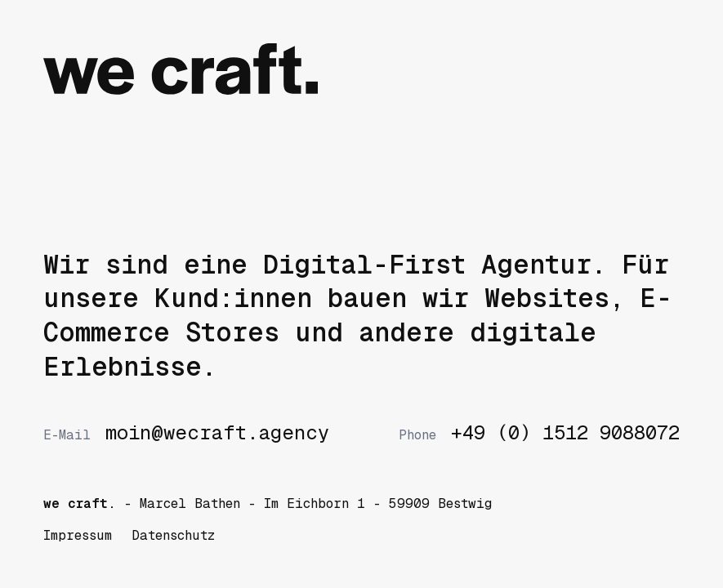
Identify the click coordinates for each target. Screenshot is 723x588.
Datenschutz (173, 535)
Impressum (78, 535)
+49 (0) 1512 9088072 (539, 433)
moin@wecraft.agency (186, 433)
